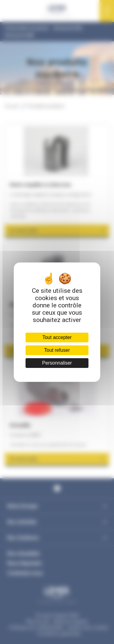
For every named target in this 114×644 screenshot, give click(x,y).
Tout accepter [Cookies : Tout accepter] (57, 337)
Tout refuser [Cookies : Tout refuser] (57, 350)
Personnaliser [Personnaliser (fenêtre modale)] (57, 363)
